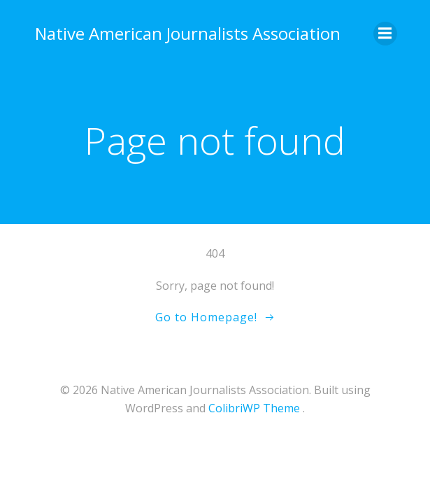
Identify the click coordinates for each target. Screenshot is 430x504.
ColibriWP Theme (254, 408)
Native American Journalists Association (188, 33)
